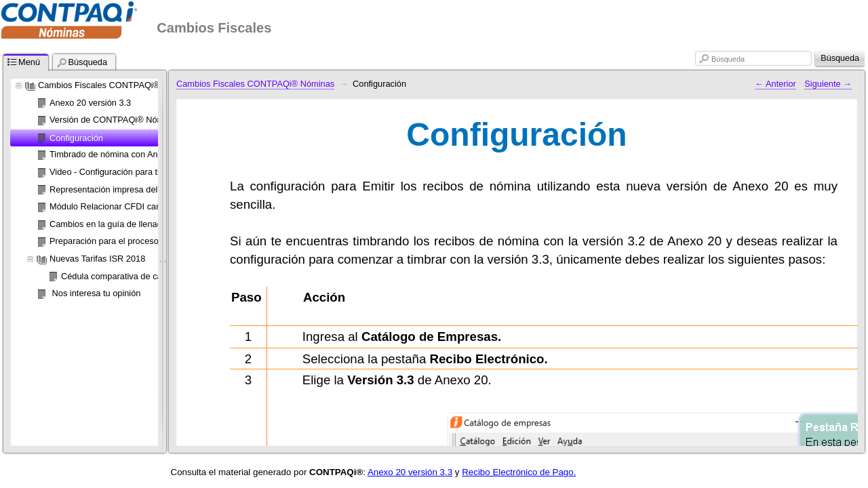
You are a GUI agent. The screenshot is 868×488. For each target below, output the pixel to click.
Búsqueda (728, 59)
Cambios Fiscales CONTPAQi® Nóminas (255, 84)
